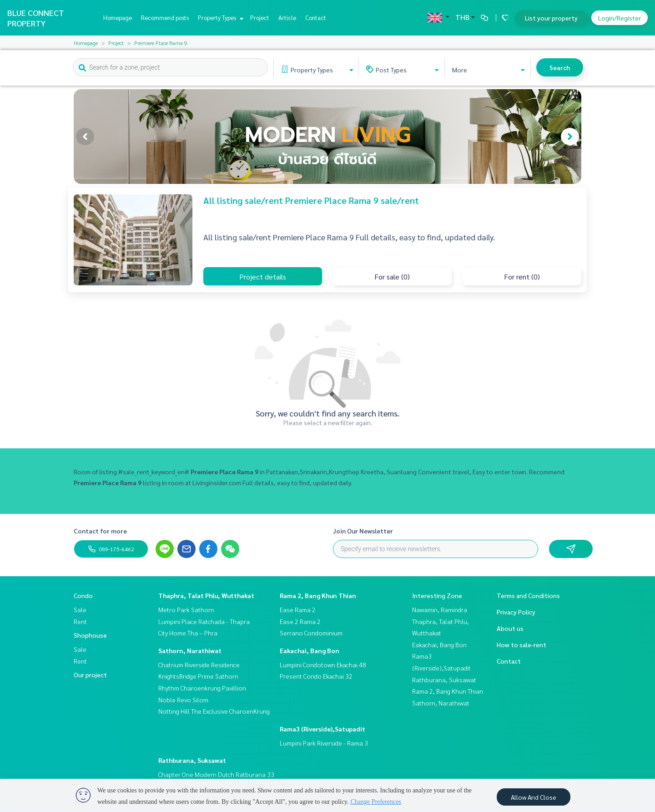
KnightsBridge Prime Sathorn (198, 676)
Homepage (118, 18)
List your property (551, 18)
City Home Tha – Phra (188, 633)
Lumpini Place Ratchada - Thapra (204, 621)
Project (260, 18)
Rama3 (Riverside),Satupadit (322, 729)
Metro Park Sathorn (186, 609)
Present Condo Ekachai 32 (316, 676)
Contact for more (100, 531)
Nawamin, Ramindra (440, 609)
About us (510, 628)
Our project (90, 675)
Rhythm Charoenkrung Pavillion (202, 688)
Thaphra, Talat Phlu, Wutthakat (206, 595)
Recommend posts (165, 18)
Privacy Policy (516, 612)
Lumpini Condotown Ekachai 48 (323, 665)
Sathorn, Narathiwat (190, 650)
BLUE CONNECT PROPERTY (36, 18)
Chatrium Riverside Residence (199, 665)
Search (560, 67)
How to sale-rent (521, 645)
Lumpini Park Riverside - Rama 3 (324, 743)
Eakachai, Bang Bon (310, 650)
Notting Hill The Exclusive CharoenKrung (214, 711)
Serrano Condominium (311, 633)
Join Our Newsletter (363, 531)
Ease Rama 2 (298, 609)
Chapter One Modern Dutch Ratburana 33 (216, 774)
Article (287, 18)
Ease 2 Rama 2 (300, 621)
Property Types (219, 18)
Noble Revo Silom (183, 700)
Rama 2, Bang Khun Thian (318, 595)
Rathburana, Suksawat (192, 760)
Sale (80, 609)
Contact (316, 18)
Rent (80, 621)
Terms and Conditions (528, 595)
